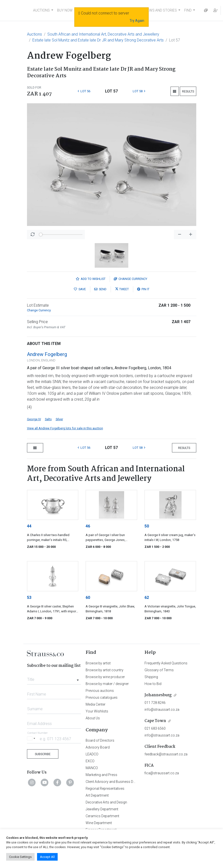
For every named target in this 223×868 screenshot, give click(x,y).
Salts (48, 419)
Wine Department (99, 823)
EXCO (90, 761)
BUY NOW (65, 10)
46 (88, 526)
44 (29, 526)
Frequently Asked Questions (166, 663)
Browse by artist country (105, 670)
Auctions (34, 34)
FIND (188, 10)
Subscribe (43, 754)
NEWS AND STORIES (161, 10)
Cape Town (155, 721)
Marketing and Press (101, 775)
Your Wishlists (97, 711)
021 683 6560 (155, 728)
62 (147, 598)
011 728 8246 (155, 703)
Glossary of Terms (159, 670)
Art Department (97, 795)
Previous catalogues (102, 697)
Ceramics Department (102, 816)
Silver (59, 419)
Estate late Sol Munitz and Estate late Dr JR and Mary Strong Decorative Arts (98, 40)
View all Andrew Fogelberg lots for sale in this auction (65, 428)
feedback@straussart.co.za (166, 754)
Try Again (137, 21)
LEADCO (92, 754)
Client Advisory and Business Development (118, 782)
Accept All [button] (47, 857)
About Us (93, 718)
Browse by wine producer (105, 677)
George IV (34, 419)
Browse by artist (98, 663)
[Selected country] (32, 739)
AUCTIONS (41, 10)
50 (147, 526)
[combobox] (54, 678)
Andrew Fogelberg (47, 354)
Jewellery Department (102, 809)
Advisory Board (98, 747)
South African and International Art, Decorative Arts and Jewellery (103, 34)
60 (88, 598)
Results (188, 91)
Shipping (151, 677)
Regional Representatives (105, 789)
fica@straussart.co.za (162, 773)
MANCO (92, 768)
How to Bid (153, 684)
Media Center (96, 704)
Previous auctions (100, 691)
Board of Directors (100, 740)
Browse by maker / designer (107, 684)
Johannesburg (158, 695)
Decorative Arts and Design (106, 802)
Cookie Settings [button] (20, 857)
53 (29, 598)
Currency (131, 279)
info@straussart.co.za (162, 710)
